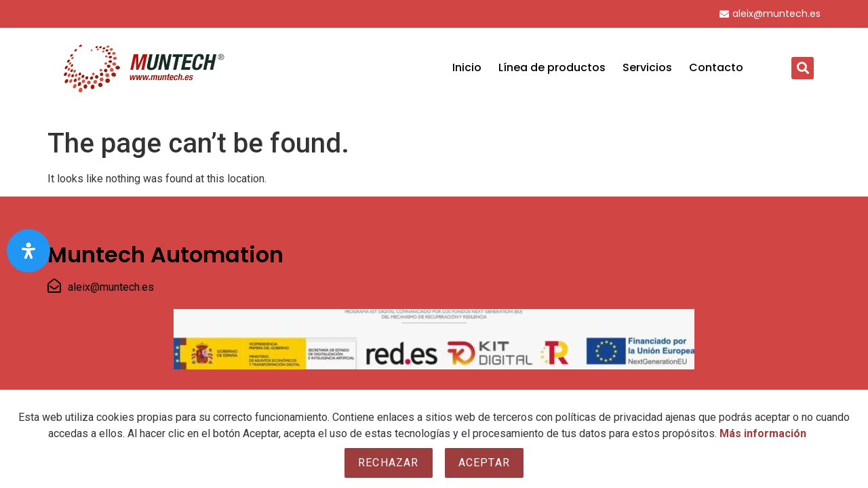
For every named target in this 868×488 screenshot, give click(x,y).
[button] (803, 68)
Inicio (467, 67)
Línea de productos (552, 67)
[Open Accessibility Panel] (28, 251)
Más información (763, 433)
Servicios (647, 67)
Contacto (716, 67)
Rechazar (389, 463)
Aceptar (484, 463)
